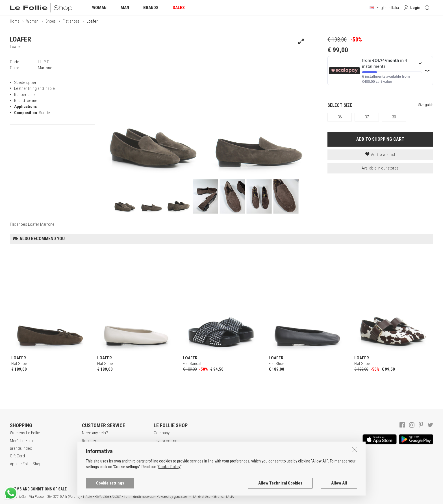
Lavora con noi (166, 441)
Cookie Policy (169, 470)
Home (15, 21)
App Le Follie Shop (26, 464)
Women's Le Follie (25, 433)
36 (340, 117)
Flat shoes (71, 21)
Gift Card (17, 456)
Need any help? (95, 433)
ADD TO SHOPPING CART (380, 139)
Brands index (21, 448)
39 (394, 117)
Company (162, 433)
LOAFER (20, 39)
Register (89, 441)
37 (367, 117)
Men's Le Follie (22, 441)
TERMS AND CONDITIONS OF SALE (38, 489)
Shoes (51, 21)
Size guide (426, 105)
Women (32, 21)
